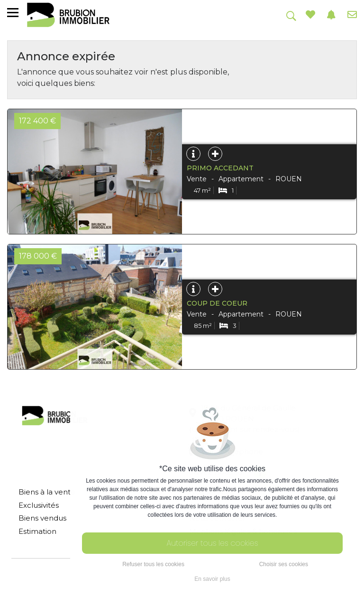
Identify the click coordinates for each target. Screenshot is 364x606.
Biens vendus (42, 518)
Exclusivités (39, 505)
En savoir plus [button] (212, 579)
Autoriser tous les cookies (213, 543)
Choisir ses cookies (284, 564)
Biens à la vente (47, 492)
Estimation (37, 531)
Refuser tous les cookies (153, 564)
